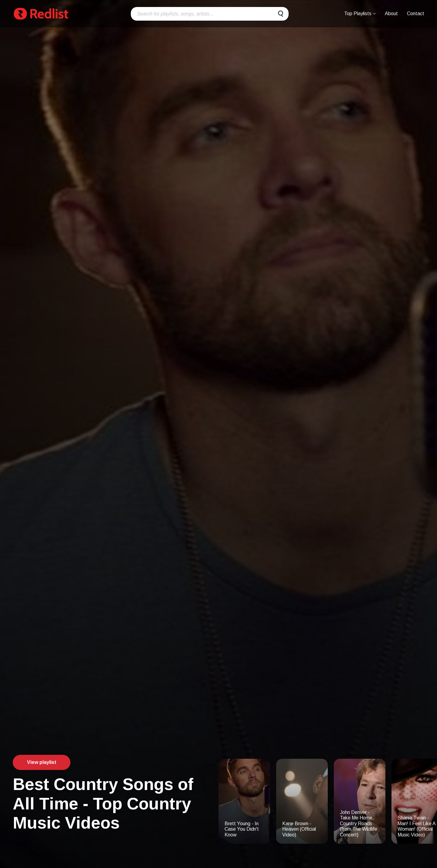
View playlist (42, 762)
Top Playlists (360, 14)
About (391, 14)
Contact (416, 14)
